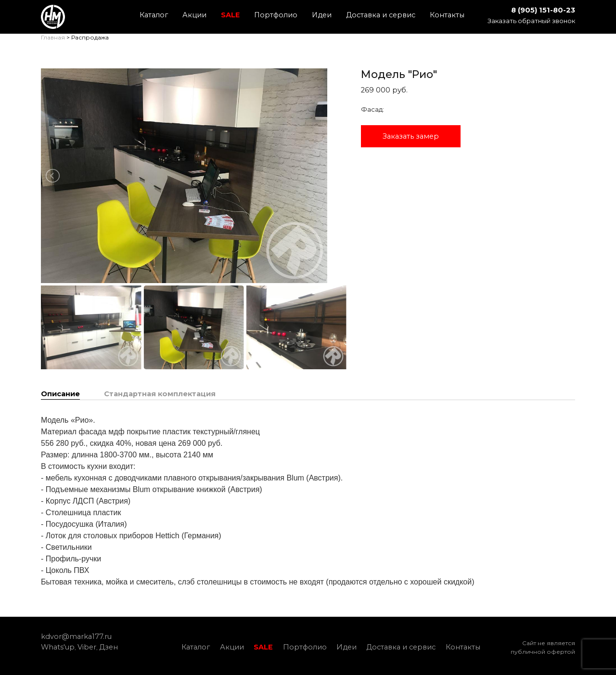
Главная (53, 37)
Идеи (322, 15)
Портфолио (276, 15)
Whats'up (58, 647)
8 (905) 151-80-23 (543, 10)
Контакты (447, 15)
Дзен (109, 647)
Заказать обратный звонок (531, 21)
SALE (230, 15)
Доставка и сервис (381, 15)
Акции (194, 15)
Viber (87, 647)
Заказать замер (411, 136)
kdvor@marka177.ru (76, 636)
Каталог (154, 15)
